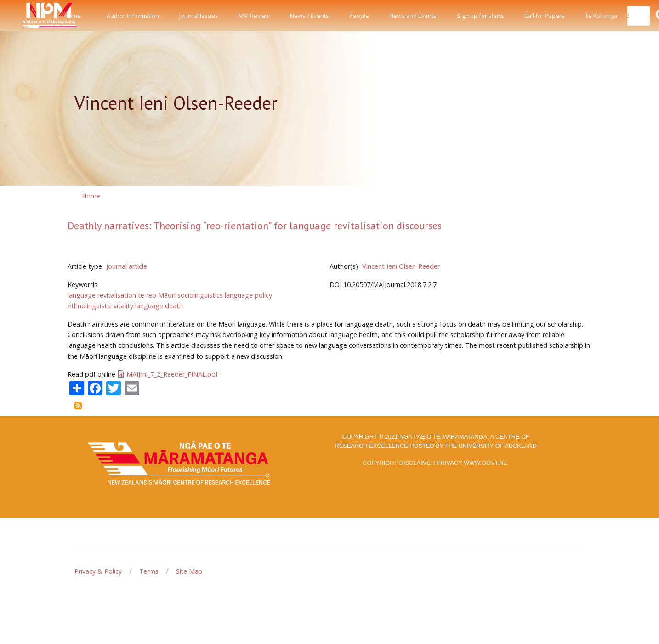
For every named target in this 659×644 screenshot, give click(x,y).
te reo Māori (157, 295)
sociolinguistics (200, 295)
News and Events (413, 16)
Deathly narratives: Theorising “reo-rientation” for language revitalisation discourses (255, 226)
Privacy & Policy (98, 571)
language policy (248, 295)
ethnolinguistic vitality (100, 306)
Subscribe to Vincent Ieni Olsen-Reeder (78, 406)
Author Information (133, 16)
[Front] (28, 16)
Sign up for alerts (480, 16)
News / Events (310, 16)
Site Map (189, 571)
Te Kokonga (601, 16)
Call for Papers (545, 16)
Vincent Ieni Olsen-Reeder (401, 266)
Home (73, 16)
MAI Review (254, 16)
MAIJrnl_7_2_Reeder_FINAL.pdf (172, 374)
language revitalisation (102, 295)
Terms (149, 571)
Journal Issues (199, 16)
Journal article (127, 266)
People (359, 16)
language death (159, 306)
